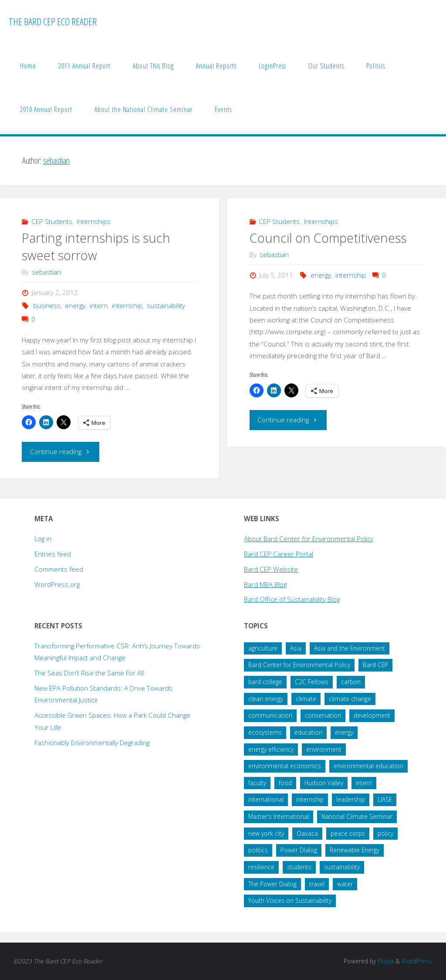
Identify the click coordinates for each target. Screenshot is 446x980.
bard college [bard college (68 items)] (265, 682)
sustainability (166, 305)
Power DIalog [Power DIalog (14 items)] (299, 850)
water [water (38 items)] (345, 884)
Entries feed (53, 554)
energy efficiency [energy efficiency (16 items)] (271, 749)
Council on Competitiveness (328, 238)
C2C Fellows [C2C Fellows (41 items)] (312, 682)
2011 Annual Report (84, 66)
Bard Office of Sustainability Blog (292, 599)
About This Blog (153, 66)
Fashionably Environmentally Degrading (92, 743)
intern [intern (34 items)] (364, 783)
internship (127, 305)
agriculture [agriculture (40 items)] (263, 648)
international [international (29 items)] (266, 799)
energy (75, 305)
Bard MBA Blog (265, 584)
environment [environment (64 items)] (324, 749)
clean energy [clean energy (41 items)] (266, 699)
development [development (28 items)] (372, 715)
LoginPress (272, 66)
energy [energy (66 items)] (344, 732)
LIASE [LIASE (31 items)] (385, 799)
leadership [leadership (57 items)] (351, 799)
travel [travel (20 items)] (317, 884)
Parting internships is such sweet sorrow (96, 247)
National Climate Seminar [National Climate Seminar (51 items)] (357, 816)
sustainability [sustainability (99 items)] (342, 867)
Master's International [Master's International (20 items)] (279, 816)
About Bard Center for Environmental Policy (309, 539)
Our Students (326, 66)
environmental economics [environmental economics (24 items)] (285, 766)
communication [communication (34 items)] (270, 715)
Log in (43, 539)
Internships (94, 221)
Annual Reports (216, 66)
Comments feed (59, 569)
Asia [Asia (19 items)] (296, 648)
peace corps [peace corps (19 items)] (348, 833)
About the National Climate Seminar (144, 109)
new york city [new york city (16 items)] (266, 833)
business (47, 305)
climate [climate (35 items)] (306, 699)
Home (28, 66)
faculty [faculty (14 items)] (257, 783)
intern (99, 305)
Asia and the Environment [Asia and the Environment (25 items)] (350, 648)
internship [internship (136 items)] (310, 799)
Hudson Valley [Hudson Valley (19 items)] (324, 783)
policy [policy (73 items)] (385, 833)
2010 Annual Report (46, 109)
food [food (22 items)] (285, 783)
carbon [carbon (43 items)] (351, 682)
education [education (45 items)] (308, 732)
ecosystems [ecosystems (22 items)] (265, 732)
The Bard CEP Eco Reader (53, 22)
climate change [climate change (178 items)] (350, 699)
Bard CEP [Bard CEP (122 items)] (375, 665)
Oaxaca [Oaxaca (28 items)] (307, 833)
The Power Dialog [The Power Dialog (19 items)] (272, 884)
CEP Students (52, 221)
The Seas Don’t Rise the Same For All (89, 673)
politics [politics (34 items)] (258, 850)
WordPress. (417, 961)
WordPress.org (57, 584)
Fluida (385, 961)
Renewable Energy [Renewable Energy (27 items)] (355, 850)
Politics (376, 66)
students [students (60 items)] (299, 867)
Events (223, 109)
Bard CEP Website (271, 569)
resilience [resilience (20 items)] (261, 867)
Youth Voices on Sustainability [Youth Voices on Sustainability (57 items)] (290, 900)
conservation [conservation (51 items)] (323, 715)
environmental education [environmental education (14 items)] (368, 766)
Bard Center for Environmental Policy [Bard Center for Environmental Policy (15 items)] (299, 665)
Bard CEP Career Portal (279, 554)
